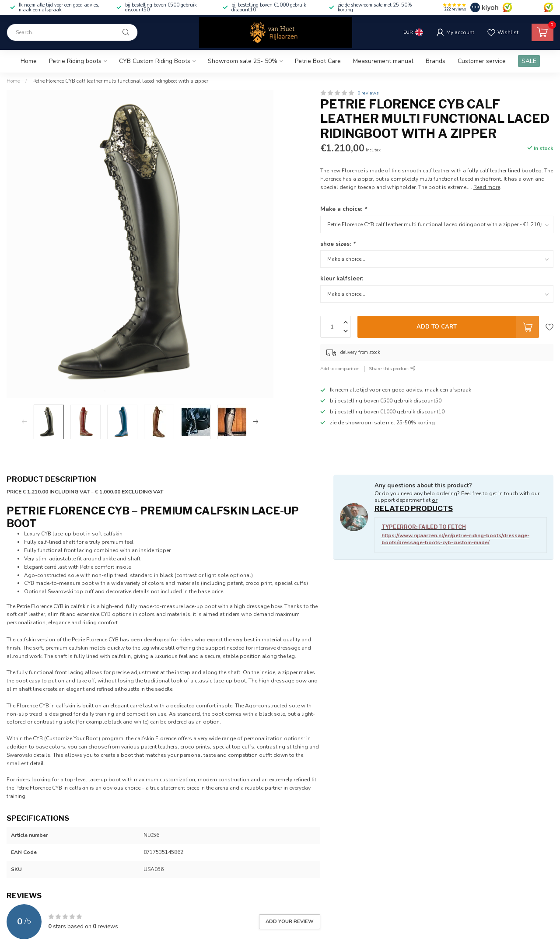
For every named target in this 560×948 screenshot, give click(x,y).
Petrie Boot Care (318, 61)
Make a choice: (343, 209)
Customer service (482, 61)
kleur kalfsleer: (342, 279)
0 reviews (368, 93)
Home (29, 61)
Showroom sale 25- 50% (243, 61)
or (435, 500)
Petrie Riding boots (75, 61)
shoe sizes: (338, 244)
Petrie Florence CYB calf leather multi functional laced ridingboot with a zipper (120, 81)
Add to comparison (340, 369)
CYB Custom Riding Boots (155, 61)
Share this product (392, 369)
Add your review (290, 921)
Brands (436, 61)
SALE (529, 61)
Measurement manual (383, 61)
